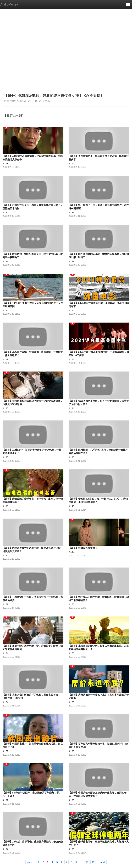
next (103, 862)
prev (29, 862)
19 (93, 862)
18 (87, 862)
